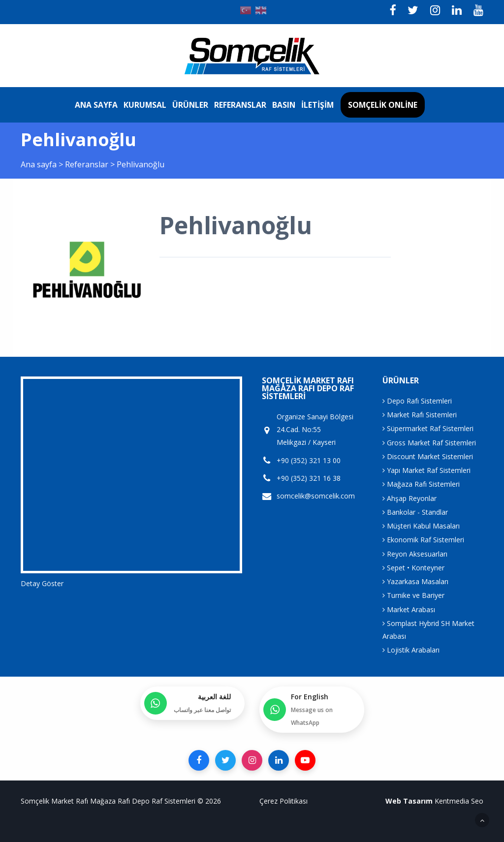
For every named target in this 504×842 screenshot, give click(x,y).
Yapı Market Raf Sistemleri (426, 470)
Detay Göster (42, 583)
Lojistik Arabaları (411, 650)
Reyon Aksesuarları (415, 554)
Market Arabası (409, 609)
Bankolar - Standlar (415, 512)
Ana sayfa (96, 105)
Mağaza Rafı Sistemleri (421, 484)
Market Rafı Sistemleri (420, 415)
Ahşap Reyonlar (409, 498)
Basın (284, 105)
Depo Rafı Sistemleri (417, 401)
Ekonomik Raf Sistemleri (423, 540)
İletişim (317, 105)
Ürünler (190, 105)
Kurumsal (145, 105)
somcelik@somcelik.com (316, 496)
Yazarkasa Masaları (415, 581)
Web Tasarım (409, 801)
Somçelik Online (383, 105)
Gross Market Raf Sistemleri (429, 443)
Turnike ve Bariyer (413, 595)
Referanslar (240, 105)
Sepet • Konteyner (413, 568)
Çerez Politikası (283, 801)
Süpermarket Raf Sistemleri (428, 428)
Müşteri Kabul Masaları (421, 526)
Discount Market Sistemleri (428, 456)
